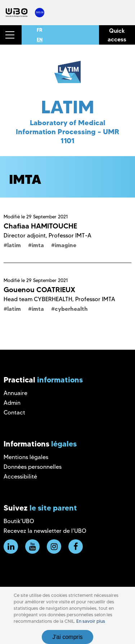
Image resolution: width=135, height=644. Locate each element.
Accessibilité (20, 477)
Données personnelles (33, 467)
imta (38, 245)
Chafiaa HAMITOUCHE (40, 226)
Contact (14, 412)
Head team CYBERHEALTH (38, 299)
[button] (11, 35)
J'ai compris (68, 637)
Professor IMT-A (70, 235)
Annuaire (15, 393)
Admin (12, 403)
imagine (66, 245)
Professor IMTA (95, 299)
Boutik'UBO (19, 521)
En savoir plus (91, 621)
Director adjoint (25, 235)
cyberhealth (71, 309)
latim (14, 245)
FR (40, 30)
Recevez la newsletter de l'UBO (45, 531)
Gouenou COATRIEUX (39, 290)
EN (40, 40)
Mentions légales (26, 457)
